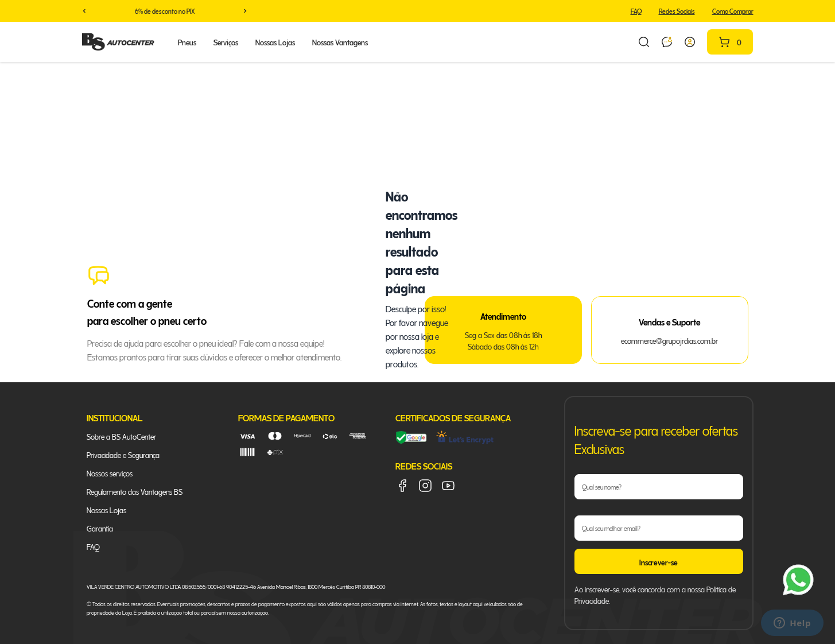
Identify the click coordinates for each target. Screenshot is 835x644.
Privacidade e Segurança (123, 454)
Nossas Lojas (275, 42)
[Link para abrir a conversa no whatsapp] (667, 42)
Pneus (187, 42)
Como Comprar (733, 11)
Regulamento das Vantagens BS (135, 491)
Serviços (226, 42)
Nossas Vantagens (340, 42)
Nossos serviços (110, 473)
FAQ (636, 11)
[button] (84, 11)
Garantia (100, 528)
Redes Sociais (677, 11)
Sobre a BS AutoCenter (121, 436)
